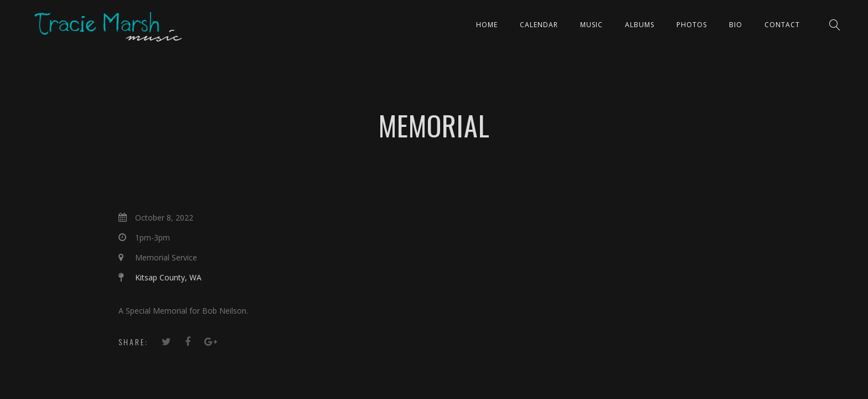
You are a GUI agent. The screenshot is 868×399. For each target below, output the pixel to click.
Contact (782, 25)
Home (487, 25)
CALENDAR (539, 25)
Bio (736, 25)
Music (591, 25)
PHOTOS (692, 25)
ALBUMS (640, 25)
